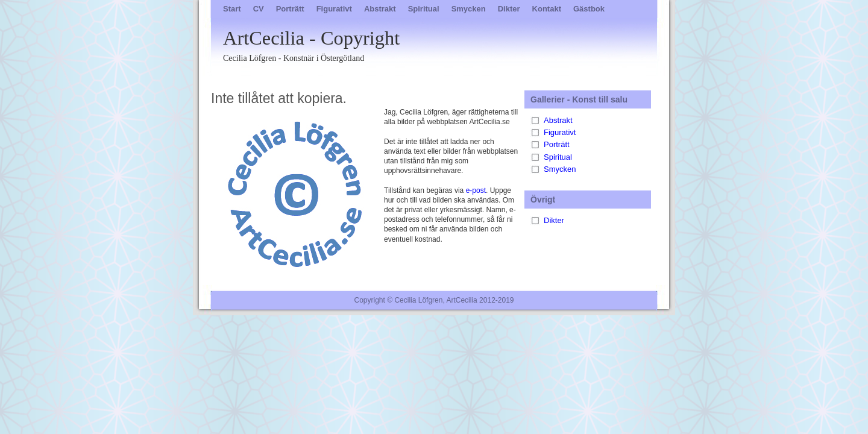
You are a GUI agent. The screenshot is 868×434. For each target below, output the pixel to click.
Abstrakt (380, 9)
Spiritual (424, 9)
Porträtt (290, 9)
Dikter (509, 9)
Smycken (469, 9)
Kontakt (547, 9)
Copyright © (374, 300)
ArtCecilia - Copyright (449, 46)
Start (232, 9)
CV (259, 9)
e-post (476, 190)
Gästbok (589, 9)
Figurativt (334, 9)
